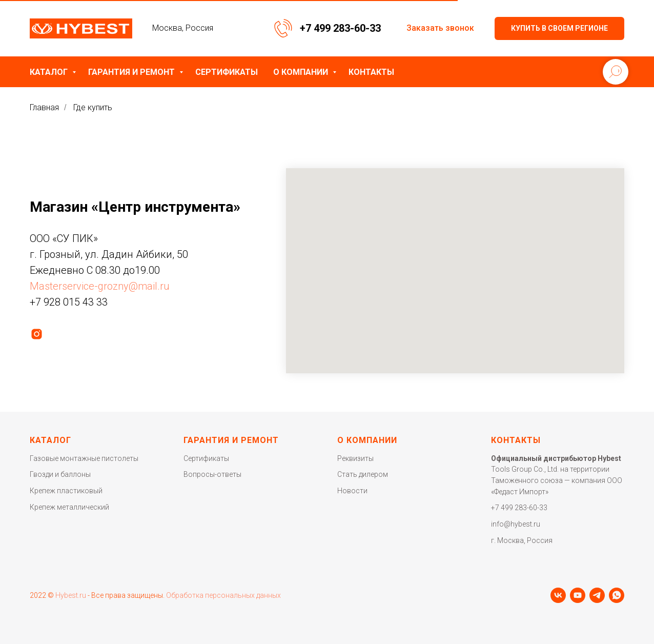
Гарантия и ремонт (132, 72)
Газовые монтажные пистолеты (84, 458)
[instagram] (37, 334)
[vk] (558, 595)
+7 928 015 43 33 (69, 302)
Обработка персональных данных (223, 595)
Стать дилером (363, 474)
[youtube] (578, 595)
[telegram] (597, 595)
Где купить (93, 107)
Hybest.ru (71, 595)
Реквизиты (355, 458)
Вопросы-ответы (212, 474)
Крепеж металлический (69, 507)
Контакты (371, 72)
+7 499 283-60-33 (340, 28)
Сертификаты (227, 72)
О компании (302, 72)
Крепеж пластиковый (66, 491)
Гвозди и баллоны (60, 474)
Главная (44, 107)
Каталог (50, 72)
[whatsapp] (617, 595)
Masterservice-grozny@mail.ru (100, 286)
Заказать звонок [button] (440, 28)
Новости (352, 491)
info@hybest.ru (516, 524)
